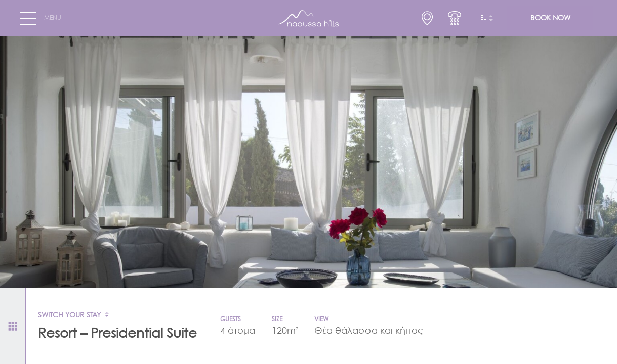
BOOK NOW (550, 18)
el (483, 18)
